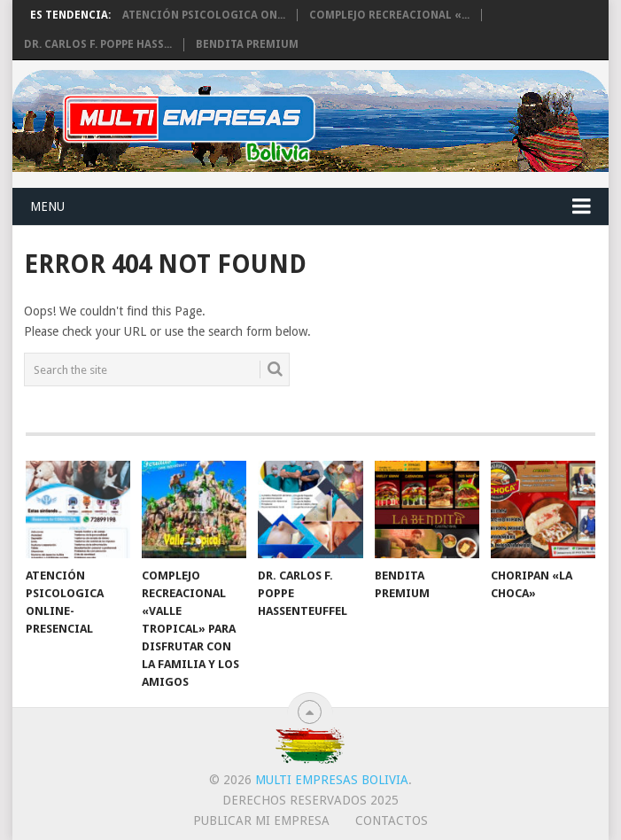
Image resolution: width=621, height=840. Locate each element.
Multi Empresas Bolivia (332, 780)
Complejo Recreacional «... (389, 15)
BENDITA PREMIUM (247, 44)
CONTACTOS (392, 821)
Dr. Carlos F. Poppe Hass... (98, 44)
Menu (47, 206)
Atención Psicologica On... (204, 15)
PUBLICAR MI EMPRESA (261, 821)
